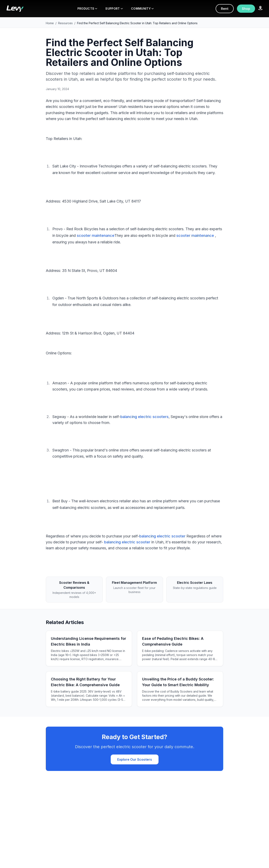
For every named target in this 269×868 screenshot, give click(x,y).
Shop (246, 9)
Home (50, 23)
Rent (225, 9)
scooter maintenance (96, 235)
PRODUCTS (87, 9)
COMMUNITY (142, 9)
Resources (65, 23)
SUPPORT (114, 9)
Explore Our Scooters (135, 759)
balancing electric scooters (144, 417)
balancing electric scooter (162, 536)
